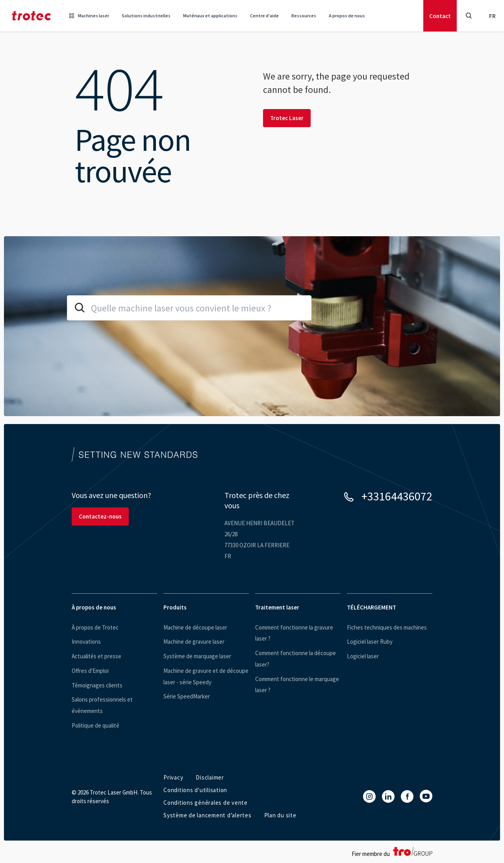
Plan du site (280, 815)
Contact (440, 16)
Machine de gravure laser (194, 642)
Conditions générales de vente (206, 803)
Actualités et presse (96, 656)
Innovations (86, 642)
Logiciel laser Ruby (370, 642)
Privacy (173, 777)
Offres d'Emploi (90, 671)
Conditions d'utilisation (195, 790)
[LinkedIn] (388, 796)
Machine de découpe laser (195, 627)
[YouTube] (426, 796)
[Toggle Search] (469, 16)
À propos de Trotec (95, 627)
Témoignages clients (97, 685)
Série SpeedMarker (187, 696)
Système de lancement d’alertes (208, 815)
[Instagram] (369, 796)
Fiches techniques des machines (387, 627)
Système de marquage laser (197, 656)
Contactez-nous (100, 516)
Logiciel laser (363, 656)
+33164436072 (397, 496)
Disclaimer (210, 777)
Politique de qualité (95, 725)
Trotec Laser (287, 118)
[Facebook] (407, 796)
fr (492, 16)
